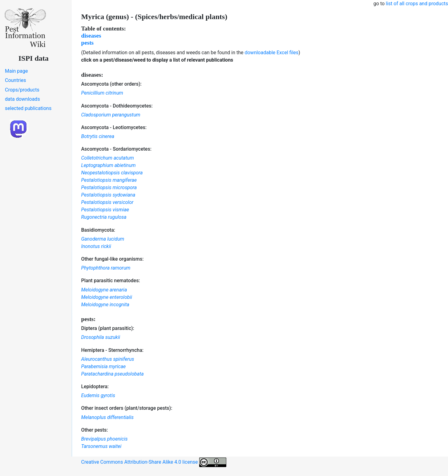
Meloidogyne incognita (105, 305)
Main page (16, 71)
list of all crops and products (417, 4)
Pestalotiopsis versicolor (107, 202)
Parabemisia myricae (104, 366)
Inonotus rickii (96, 246)
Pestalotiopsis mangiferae (109, 180)
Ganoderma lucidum (103, 239)
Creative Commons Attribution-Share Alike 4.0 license (154, 462)
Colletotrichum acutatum (108, 158)
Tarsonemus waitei (101, 446)
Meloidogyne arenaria (104, 290)
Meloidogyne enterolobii (107, 297)
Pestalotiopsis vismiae (105, 210)
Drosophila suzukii (101, 337)
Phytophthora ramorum (106, 268)
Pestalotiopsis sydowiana (108, 195)
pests (88, 43)
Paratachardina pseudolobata (113, 374)
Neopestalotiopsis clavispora (112, 173)
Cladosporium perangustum (111, 115)
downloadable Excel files (271, 53)
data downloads (22, 99)
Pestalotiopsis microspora (109, 187)
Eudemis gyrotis (98, 395)
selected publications (28, 108)
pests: (89, 319)
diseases (91, 36)
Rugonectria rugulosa (104, 217)
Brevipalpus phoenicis (105, 439)
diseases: (92, 75)
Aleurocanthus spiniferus (108, 359)
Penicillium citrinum (102, 93)
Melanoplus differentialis (108, 417)
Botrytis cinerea (98, 136)
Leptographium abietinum (109, 165)
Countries (15, 80)
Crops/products (22, 90)
